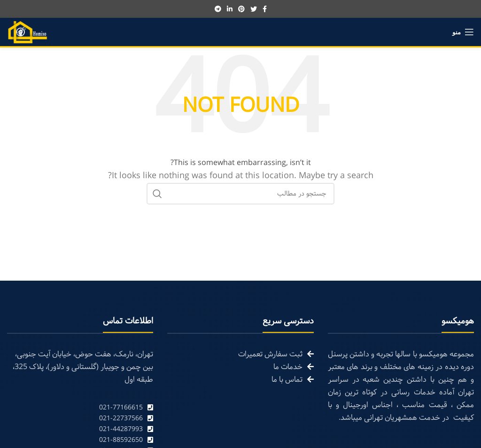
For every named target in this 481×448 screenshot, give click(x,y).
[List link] (80, 408)
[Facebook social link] (265, 9)
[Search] (240, 194)
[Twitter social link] (254, 9)
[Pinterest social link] (241, 9)
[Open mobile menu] (463, 32)
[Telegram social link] (218, 9)
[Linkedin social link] (230, 9)
